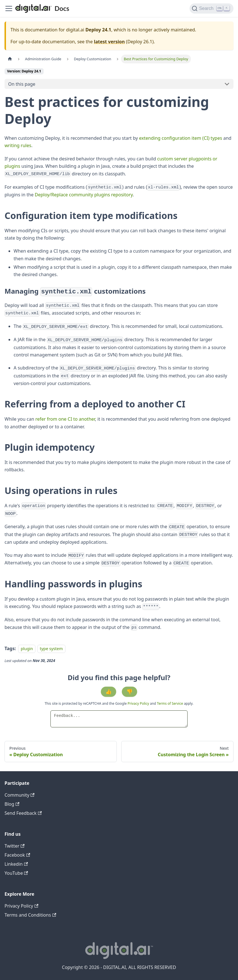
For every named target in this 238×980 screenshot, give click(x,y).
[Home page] (10, 59)
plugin (27, 649)
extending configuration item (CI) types (181, 138)
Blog (12, 804)
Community (20, 795)
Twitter (15, 846)
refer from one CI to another (65, 419)
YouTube (16, 873)
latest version (109, 42)
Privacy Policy (139, 703)
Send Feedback (23, 813)
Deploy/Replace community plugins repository (84, 195)
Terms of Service (170, 703)
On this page (22, 84)
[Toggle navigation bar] (9, 8)
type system (51, 649)
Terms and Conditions (30, 915)
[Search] (212, 8)
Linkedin (16, 864)
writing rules (18, 145)
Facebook (17, 855)
